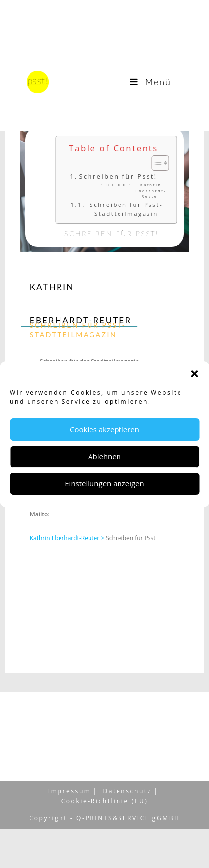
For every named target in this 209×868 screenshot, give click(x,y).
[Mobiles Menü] (150, 82)
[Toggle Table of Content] (161, 163)
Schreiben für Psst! (123, 177)
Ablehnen (104, 456)
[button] (194, 374)
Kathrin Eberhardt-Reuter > (68, 538)
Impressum (70, 830)
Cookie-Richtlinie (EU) (105, 840)
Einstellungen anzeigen (104, 483)
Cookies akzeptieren (104, 429)
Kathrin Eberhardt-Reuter (156, 191)
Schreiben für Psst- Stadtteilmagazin (132, 209)
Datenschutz (127, 830)
